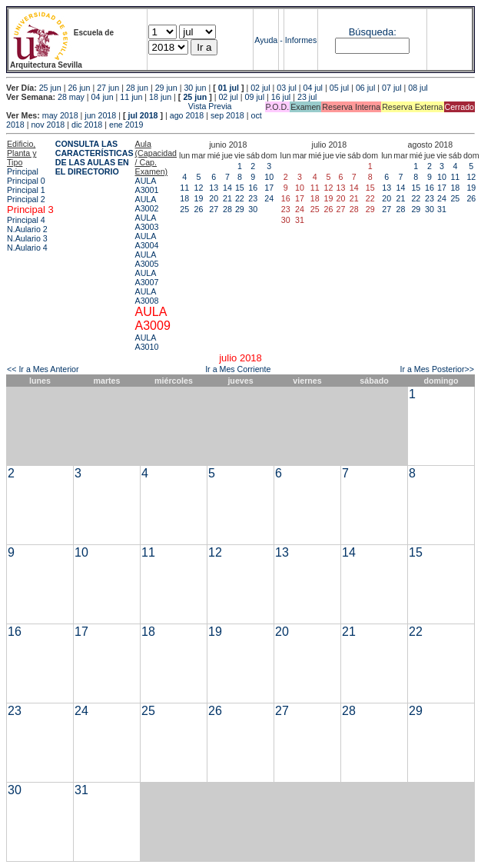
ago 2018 (187, 115)
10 (269, 177)
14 (227, 188)
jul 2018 (143, 115)
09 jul (255, 97)
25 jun (50, 88)
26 (199, 209)
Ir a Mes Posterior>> (437, 369)
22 (240, 198)
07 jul (391, 88)
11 (184, 188)
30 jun (195, 88)
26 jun (79, 88)
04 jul (313, 88)
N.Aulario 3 (27, 238)
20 (214, 198)
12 (199, 188)
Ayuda (266, 40)
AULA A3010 (147, 342)
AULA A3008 (147, 296)
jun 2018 (100, 115)
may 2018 (60, 115)
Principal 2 (26, 199)
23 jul (307, 97)
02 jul (260, 88)
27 (214, 209)
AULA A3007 (147, 278)
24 (269, 198)
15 (240, 188)
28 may (71, 97)
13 (214, 188)
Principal (23, 171)
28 (227, 209)
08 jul (418, 88)
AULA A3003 (147, 222)
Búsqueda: (373, 32)
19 (199, 198)
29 (240, 209)
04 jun (103, 97)
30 (253, 209)
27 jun (108, 88)
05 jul (339, 88)
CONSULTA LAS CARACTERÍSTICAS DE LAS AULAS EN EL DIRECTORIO (95, 158)
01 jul (229, 88)
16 (253, 188)
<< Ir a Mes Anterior (43, 369)
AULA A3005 (147, 259)
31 (442, 209)
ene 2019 (126, 125)
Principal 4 (26, 220)
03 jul (286, 88)
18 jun (160, 97)
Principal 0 (26, 181)
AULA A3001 (147, 185)
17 (269, 188)
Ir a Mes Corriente (238, 369)
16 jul (281, 97)
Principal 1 (26, 190)
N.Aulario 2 (27, 229)
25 (184, 209)
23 (253, 198)
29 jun (166, 88)
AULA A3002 (147, 204)
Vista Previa (119, 106)
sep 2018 (227, 115)
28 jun (137, 88)
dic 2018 (87, 125)
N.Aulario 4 (27, 248)
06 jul (365, 88)
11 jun (131, 97)
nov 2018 (48, 125)
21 (227, 198)
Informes (301, 40)
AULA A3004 (147, 241)
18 (184, 198)
